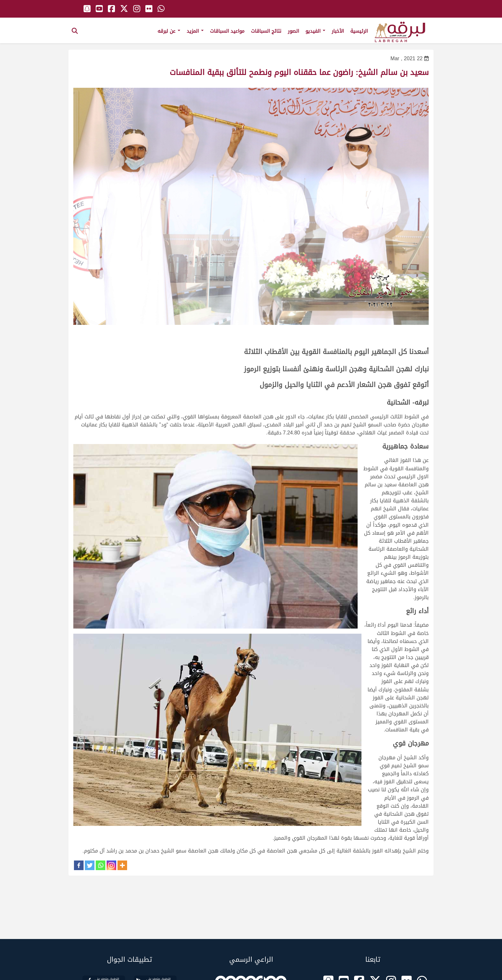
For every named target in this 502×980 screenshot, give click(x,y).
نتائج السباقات (266, 31)
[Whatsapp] (101, 865)
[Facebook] (79, 865)
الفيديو (315, 31)
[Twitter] (90, 865)
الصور (293, 31)
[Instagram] (111, 865)
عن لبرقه (169, 31)
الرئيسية (359, 31)
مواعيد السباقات (227, 31)
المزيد (195, 31)
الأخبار (338, 31)
